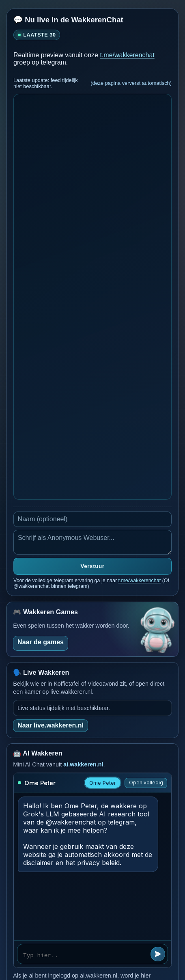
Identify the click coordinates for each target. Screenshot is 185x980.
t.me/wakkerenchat (127, 55)
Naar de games (41, 642)
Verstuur (93, 566)
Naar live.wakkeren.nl (51, 725)
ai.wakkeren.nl (83, 764)
